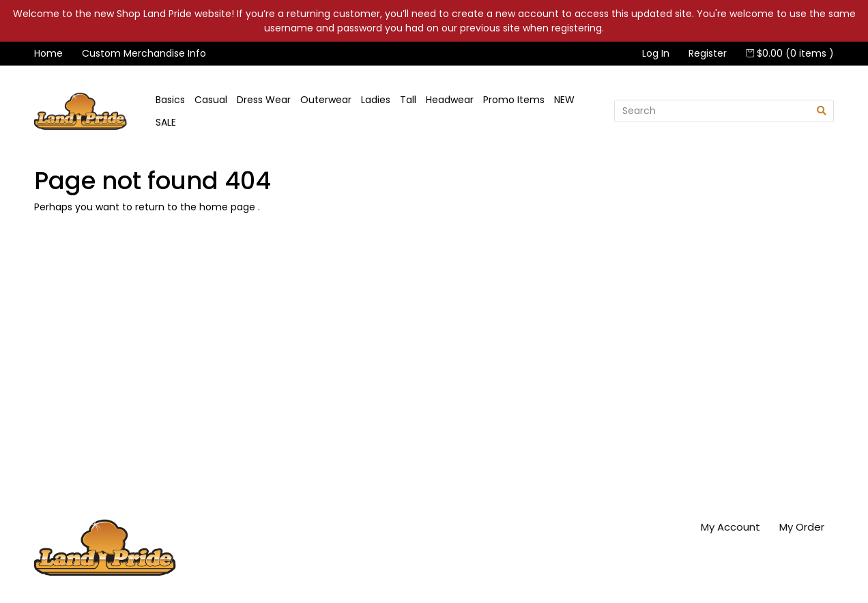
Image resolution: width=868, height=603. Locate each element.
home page (229, 207)
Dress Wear (264, 100)
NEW (564, 100)
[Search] (712, 111)
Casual (211, 100)
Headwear (450, 100)
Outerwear (326, 100)
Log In (656, 53)
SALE (166, 122)
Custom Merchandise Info (144, 53)
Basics (170, 100)
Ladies (376, 100)
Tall (408, 100)
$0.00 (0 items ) (790, 53)
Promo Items (514, 100)
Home (48, 53)
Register (708, 53)
